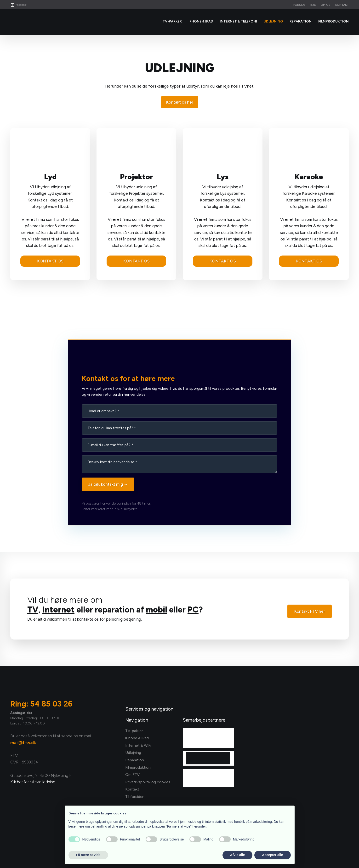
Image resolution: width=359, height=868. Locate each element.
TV (33, 610)
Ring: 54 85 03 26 (41, 704)
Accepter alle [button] (272, 855)
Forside (299, 5)
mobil (157, 610)
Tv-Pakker (172, 21)
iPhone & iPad (201, 21)
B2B (313, 5)
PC (193, 610)
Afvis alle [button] (237, 855)
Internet (58, 610)
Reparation (301, 21)
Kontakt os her (180, 102)
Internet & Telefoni (238, 21)
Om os (326, 5)
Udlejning (273, 21)
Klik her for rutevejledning (33, 782)
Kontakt (342, 5)
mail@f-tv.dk (23, 743)
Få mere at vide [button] (88, 855)
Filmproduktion (333, 21)
